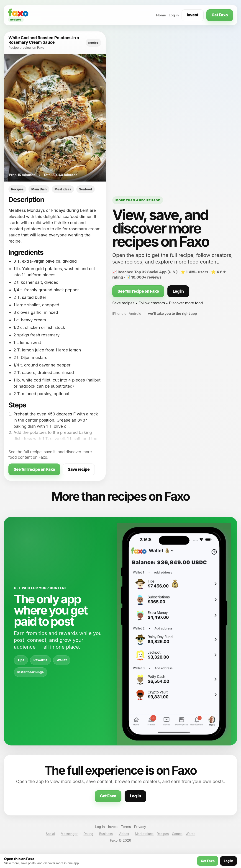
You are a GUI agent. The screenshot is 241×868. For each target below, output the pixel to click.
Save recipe (79, 469)
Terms (126, 827)
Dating (88, 834)
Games (177, 834)
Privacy (140, 827)
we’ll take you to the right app (173, 314)
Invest (193, 15)
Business (106, 834)
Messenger (69, 834)
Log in (174, 15)
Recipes (163, 834)
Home (161, 15)
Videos (124, 834)
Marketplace (144, 834)
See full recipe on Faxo (34, 469)
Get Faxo (220, 15)
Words (190, 834)
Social (50, 834)
